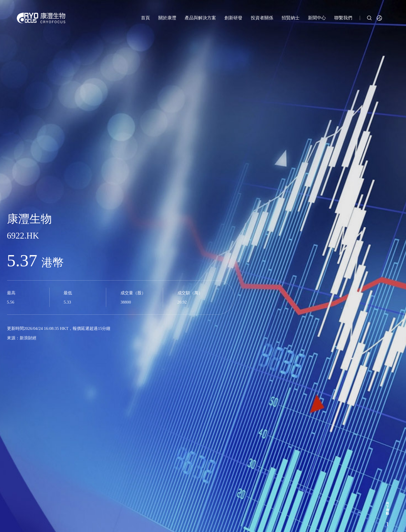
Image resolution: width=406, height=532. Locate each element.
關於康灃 (167, 18)
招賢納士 (291, 18)
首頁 (145, 18)
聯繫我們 (343, 18)
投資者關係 (262, 18)
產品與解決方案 (200, 18)
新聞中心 (317, 18)
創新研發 (233, 18)
